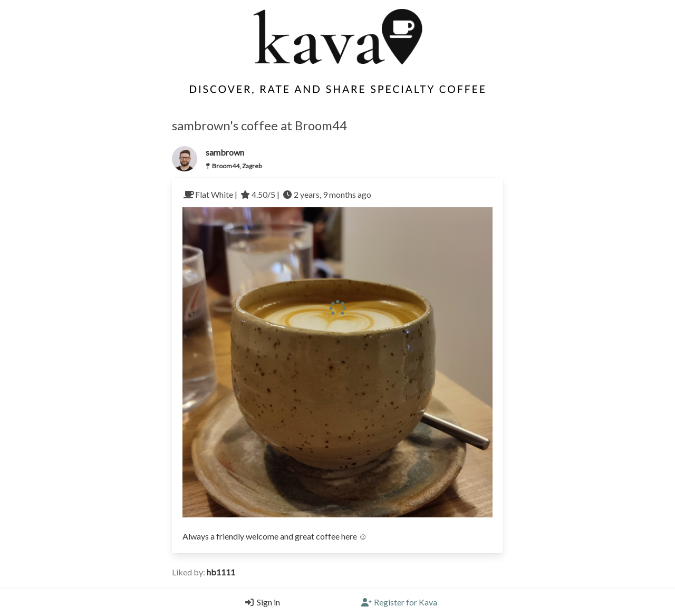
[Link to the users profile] (185, 159)
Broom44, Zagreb (237, 166)
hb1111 (221, 572)
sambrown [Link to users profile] (225, 152)
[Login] (260, 602)
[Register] (399, 602)
